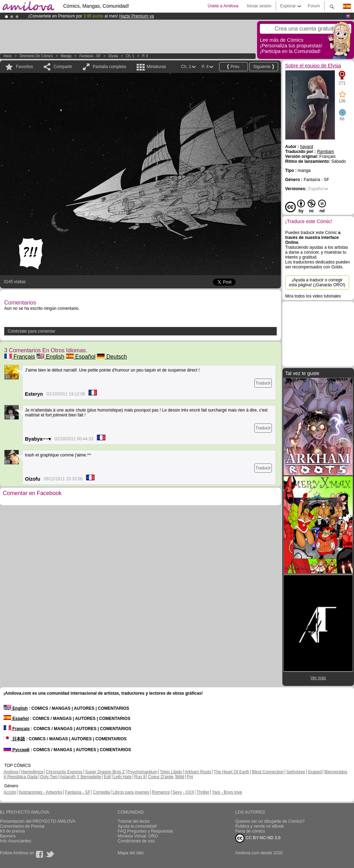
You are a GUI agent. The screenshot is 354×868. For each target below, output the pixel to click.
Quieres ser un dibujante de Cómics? (270, 821)
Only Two (49, 777)
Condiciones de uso (136, 841)
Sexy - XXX (183, 792)
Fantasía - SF (90, 56)
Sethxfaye (296, 772)
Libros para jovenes (131, 792)
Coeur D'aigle (162, 777)
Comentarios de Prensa (22, 826)
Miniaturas (156, 67)
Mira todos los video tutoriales (313, 296)
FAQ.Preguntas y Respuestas (145, 831)
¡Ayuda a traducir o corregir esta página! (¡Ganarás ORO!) (317, 282)
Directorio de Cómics (36, 56)
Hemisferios (32, 772)
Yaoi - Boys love (227, 792)
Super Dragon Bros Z (105, 772)
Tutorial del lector (134, 821)
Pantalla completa (109, 67)
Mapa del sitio (131, 853)
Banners (8, 836)
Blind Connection (268, 772)
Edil (107, 777)
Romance (161, 792)
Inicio (8, 56)
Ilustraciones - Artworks (40, 792)
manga (66, 56)
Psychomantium (142, 772)
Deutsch (112, 357)
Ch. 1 (130, 56)
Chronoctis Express (64, 772)
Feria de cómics (250, 831)
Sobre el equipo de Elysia (313, 66)
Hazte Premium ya (136, 16)
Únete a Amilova (223, 6)
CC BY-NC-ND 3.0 (258, 838)
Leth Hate (123, 777)
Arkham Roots (198, 772)
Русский (17, 750)
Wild (180, 777)
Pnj (190, 777)
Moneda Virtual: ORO (138, 836)
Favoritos (24, 67)
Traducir (263, 383)
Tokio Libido (171, 772)
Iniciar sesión (259, 6)
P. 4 (145, 56)
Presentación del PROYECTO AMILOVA (38, 821)
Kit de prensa (12, 831)
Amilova (11, 772)
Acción (10, 792)
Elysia (113, 56)
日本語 (14, 739)
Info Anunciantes (16, 841)
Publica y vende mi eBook (260, 826)
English (50, 357)
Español (81, 357)
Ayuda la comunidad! (137, 826)
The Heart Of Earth (232, 772)
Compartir (63, 67)
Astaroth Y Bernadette (81, 777)
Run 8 (140, 777)
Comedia (101, 792)
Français (20, 357)
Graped (315, 772)
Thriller (203, 792)
